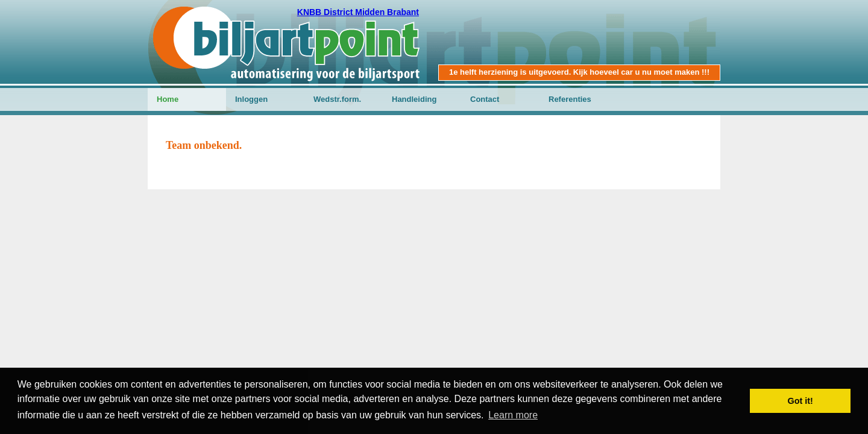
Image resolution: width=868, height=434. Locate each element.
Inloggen (251, 99)
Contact (485, 99)
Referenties (570, 99)
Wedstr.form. (337, 99)
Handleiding (414, 99)
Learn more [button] (513, 415)
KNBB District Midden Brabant (358, 12)
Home (168, 99)
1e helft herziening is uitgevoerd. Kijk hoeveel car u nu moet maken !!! (579, 72)
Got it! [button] (800, 401)
